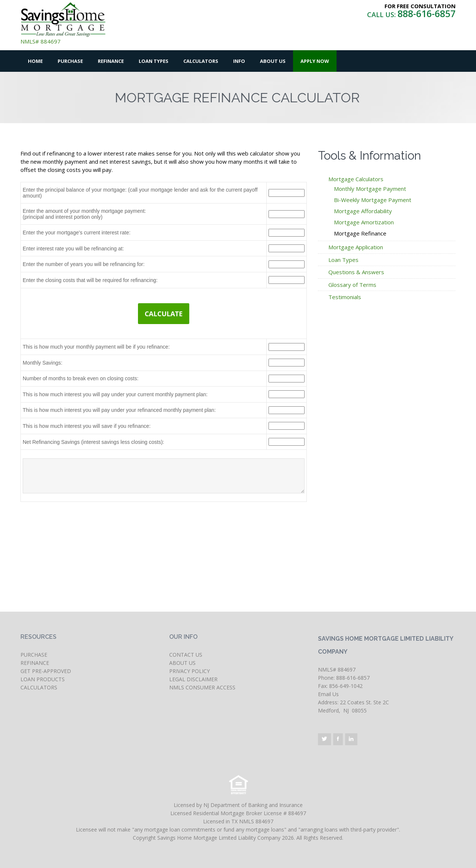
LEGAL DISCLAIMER (193, 679)
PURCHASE (34, 655)
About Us (273, 61)
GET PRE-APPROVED (46, 671)
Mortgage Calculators (356, 179)
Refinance (111, 61)
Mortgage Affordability (363, 211)
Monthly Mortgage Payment (370, 189)
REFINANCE (35, 663)
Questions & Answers (356, 272)
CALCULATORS (39, 687)
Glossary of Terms (352, 285)
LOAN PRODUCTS (43, 679)
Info (239, 61)
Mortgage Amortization (364, 222)
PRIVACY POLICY (189, 671)
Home (35, 61)
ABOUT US (182, 663)
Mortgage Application (356, 247)
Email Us (328, 694)
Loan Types (154, 61)
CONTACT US (186, 655)
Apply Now (315, 61)
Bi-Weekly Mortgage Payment (373, 200)
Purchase (70, 61)
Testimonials (345, 297)
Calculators (201, 61)
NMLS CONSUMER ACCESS (202, 687)
